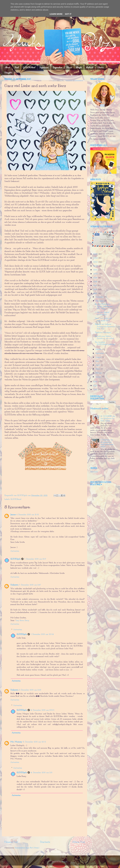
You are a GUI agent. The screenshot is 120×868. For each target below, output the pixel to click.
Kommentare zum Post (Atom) (27, 848)
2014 (96, 382)
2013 (96, 386)
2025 (96, 254)
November (100, 301)
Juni (98, 361)
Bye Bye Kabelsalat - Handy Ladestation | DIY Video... (104, 307)
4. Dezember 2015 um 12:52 (28, 515)
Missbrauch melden (99, 409)
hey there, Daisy (23, 621)
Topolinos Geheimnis (103, 333)
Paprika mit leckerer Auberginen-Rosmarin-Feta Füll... (105, 327)
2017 (95, 286)
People (79, 67)
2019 (96, 278)
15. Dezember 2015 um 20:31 (34, 742)
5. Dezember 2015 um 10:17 (35, 559)
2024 (96, 258)
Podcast (90, 67)
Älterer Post (78, 842)
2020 (96, 274)
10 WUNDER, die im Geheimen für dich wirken (108, 419)
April (98, 365)
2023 (96, 262)
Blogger (65, 862)
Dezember (100, 297)
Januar (99, 377)
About (7, 67)
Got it (68, 14)
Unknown (14, 585)
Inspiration (57, 67)
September (100, 353)
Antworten (15, 551)
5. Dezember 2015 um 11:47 (30, 585)
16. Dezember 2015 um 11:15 (41, 773)
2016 (96, 290)
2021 (96, 270)
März (98, 369)
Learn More (56, 14)
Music (69, 67)
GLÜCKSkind (29, 67)
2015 (96, 294)
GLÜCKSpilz (15, 559)
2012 (96, 390)
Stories (101, 67)
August (99, 357)
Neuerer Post (11, 842)
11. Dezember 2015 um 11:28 (30, 690)
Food (17, 67)
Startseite (45, 842)
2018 (96, 282)
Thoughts (8, 73)
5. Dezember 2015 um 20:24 (42, 634)
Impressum (44, 67)
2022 (96, 266)
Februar (99, 373)
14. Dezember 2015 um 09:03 (42, 710)
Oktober (99, 349)
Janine (13, 515)
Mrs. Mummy (16, 742)
